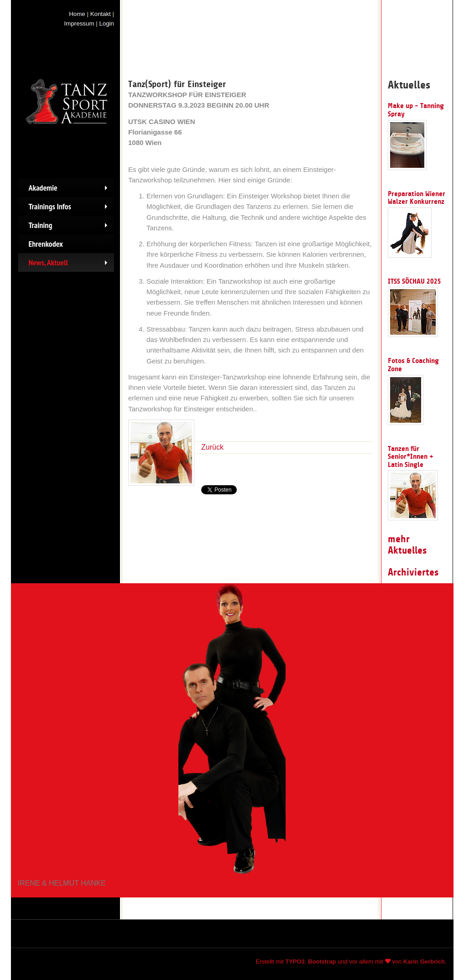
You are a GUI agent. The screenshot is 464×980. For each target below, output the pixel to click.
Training (70, 227)
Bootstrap (322, 962)
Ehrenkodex (46, 244)
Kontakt (101, 14)
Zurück (212, 447)
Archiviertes (413, 572)
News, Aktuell (70, 264)
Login (107, 23)
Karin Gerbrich (424, 962)
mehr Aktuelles (407, 544)
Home (77, 14)
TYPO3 (295, 962)
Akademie (70, 190)
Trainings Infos (70, 208)
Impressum (79, 23)
